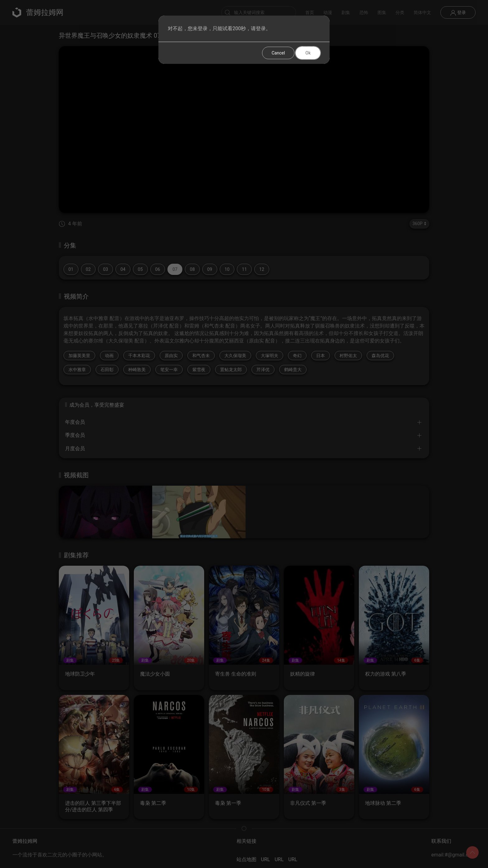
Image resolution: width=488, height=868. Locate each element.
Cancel (278, 53)
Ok (308, 53)
